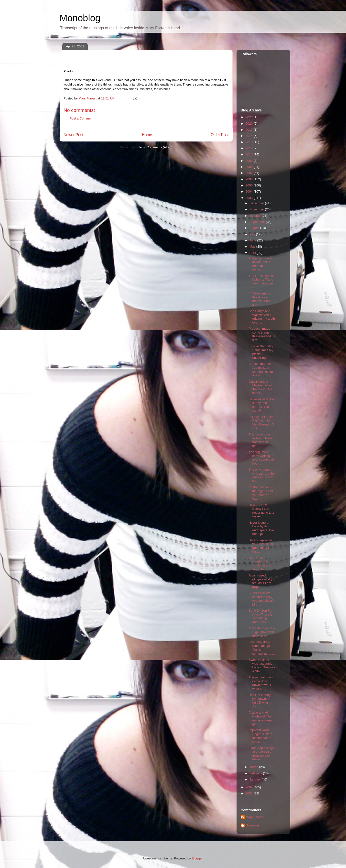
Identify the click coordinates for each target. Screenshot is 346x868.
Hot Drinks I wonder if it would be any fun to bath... (260, 564)
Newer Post (73, 135)
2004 (250, 191)
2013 (250, 142)
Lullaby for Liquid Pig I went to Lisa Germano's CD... (261, 423)
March (254, 767)
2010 (250, 154)
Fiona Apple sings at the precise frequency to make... (261, 754)
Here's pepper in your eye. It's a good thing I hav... (261, 546)
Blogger (197, 858)
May (253, 246)
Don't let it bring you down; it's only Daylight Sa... (260, 701)
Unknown (252, 825)
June (253, 240)
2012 (250, 148)
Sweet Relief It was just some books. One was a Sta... (262, 665)
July (253, 234)
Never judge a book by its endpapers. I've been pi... (261, 528)
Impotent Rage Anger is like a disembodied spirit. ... (260, 736)
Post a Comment (81, 118)
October (256, 216)
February (256, 773)
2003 (250, 198)
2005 (250, 185)
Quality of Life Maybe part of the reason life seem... (260, 387)
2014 (250, 136)
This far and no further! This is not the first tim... (260, 440)
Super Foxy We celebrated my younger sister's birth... (261, 599)
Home (147, 135)
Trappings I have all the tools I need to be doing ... (260, 264)
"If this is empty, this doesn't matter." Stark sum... (260, 299)
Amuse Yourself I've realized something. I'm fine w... (261, 369)
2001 (250, 793)
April (253, 253)
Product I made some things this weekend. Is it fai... (262, 334)
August (255, 228)
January (256, 779)
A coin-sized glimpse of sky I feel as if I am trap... (261, 581)
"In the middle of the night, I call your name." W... (261, 493)
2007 (250, 173)
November (257, 209)
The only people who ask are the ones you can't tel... (262, 475)
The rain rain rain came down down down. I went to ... (260, 683)
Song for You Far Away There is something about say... (260, 616)
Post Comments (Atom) (156, 147)
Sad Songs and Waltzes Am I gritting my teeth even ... (262, 317)
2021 (250, 117)
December (257, 203)
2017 (250, 130)
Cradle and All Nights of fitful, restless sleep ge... (260, 718)
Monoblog (80, 18)
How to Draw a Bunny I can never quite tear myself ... (261, 510)
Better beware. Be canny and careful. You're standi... (261, 405)
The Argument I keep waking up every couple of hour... (261, 458)
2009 (250, 161)
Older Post (220, 135)
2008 (250, 167)
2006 (250, 179)
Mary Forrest (255, 817)
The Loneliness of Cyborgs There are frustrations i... (261, 282)
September (258, 222)
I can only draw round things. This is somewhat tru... (261, 648)
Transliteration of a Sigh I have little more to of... (262, 632)
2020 (250, 124)
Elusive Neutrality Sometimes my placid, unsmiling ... (261, 352)
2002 (250, 787)
